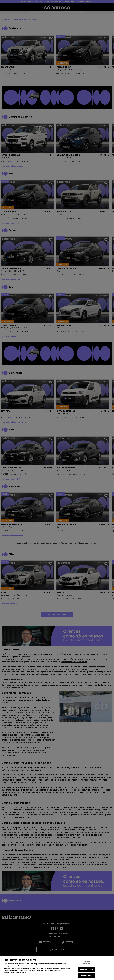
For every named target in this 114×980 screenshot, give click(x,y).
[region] (57, 968)
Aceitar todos (86, 975)
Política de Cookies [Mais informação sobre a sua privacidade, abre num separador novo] (18, 973)
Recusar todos (86, 969)
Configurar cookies (86, 962)
